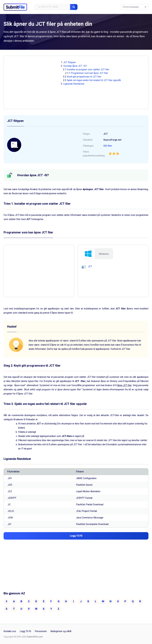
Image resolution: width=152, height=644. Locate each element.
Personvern (41, 631)
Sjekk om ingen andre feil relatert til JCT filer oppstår (94, 80)
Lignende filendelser (74, 84)
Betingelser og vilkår (61, 631)
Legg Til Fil (25, 631)
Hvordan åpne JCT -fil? (75, 66)
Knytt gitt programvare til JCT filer (84, 77)
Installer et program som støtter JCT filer (88, 70)
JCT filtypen (69, 62)
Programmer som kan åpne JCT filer (89, 73)
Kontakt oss (10, 631)
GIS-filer (108, 146)
